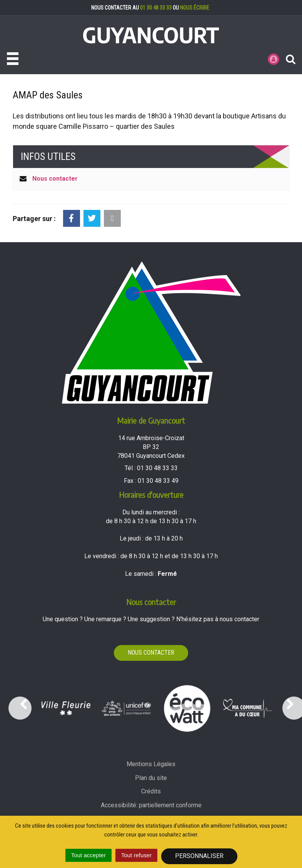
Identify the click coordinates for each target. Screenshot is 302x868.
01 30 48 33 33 (156, 8)
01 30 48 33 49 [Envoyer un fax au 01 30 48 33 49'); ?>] (158, 481)
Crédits (151, 791)
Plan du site (151, 778)
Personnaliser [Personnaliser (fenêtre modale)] (199, 856)
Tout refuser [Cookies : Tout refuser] (136, 855)
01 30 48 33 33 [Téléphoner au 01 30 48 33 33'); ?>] (157, 468)
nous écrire (195, 8)
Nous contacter (55, 179)
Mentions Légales (151, 764)
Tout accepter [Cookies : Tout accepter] (88, 855)
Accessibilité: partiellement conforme (151, 805)
